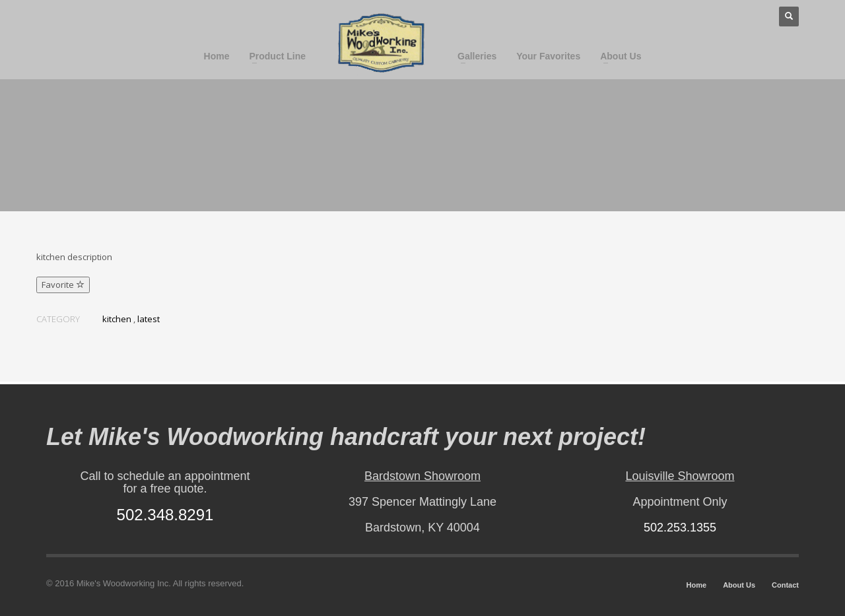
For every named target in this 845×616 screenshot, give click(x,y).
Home (697, 585)
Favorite (63, 285)
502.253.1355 (680, 528)
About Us (739, 585)
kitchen (117, 319)
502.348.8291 (165, 515)
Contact (785, 585)
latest (149, 319)
